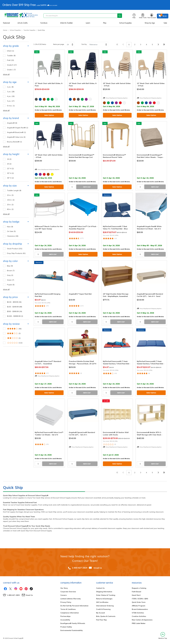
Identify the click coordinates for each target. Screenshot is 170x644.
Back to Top (163, 636)
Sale (165, 23)
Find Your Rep (101, 620)
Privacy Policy (66, 602)
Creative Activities (139, 616)
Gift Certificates (102, 602)
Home (5, 30)
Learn (88, 23)
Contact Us (100, 588)
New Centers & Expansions (142, 620)
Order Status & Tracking (106, 595)
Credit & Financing (103, 609)
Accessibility (65, 620)
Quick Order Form (139, 602)
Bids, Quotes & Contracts (106, 616)
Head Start (136, 595)
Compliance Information (70, 613)
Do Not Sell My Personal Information (74, 606)
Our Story (64, 588)
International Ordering (105, 606)
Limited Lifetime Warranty (71, 599)
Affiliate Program (139, 606)
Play (105, 23)
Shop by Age (150, 23)
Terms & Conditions (68, 609)
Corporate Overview (68, 592)
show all (6, 74)
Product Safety (66, 627)
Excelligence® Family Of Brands (73, 623)
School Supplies (125, 23)
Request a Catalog (139, 588)
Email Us (98, 568)
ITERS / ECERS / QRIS (140, 599)
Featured (6, 23)
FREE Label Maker (139, 623)
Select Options (49, 115)
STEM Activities (138, 613)
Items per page (59, 44)
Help (134, 16)
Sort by (84, 44)
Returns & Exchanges (104, 599)
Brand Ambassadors (140, 609)
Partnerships (65, 616)
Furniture (44, 23)
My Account (101, 613)
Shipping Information (104, 592)
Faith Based (136, 592)
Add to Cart (87, 187)
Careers (64, 595)
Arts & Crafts (23, 23)
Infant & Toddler (67, 23)
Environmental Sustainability (72, 630)
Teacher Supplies (29, 30)
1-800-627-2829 (80, 568)
